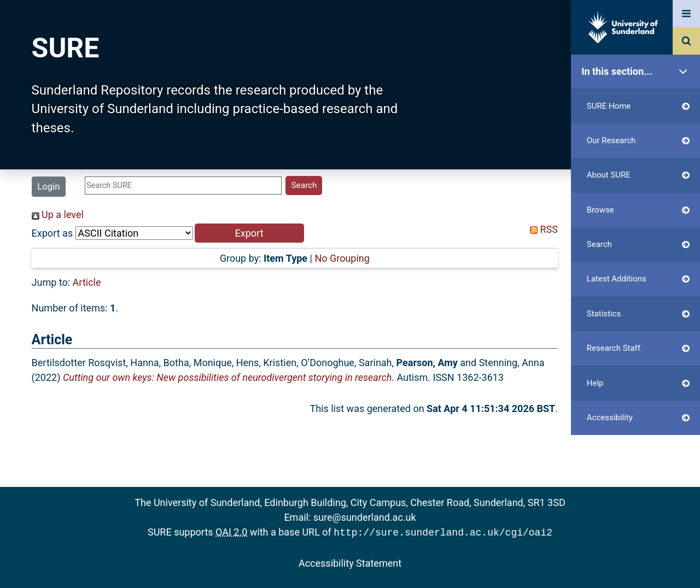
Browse (638, 210)
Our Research (638, 141)
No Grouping (342, 258)
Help (638, 383)
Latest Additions (638, 279)
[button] (249, 233)
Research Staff (638, 348)
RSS (541, 229)
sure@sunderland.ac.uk (365, 517)
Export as (52, 233)
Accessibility (638, 418)
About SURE (638, 175)
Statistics (638, 314)
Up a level (58, 214)
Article (87, 282)
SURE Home (638, 106)
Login (48, 186)
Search (638, 245)
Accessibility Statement (350, 562)
